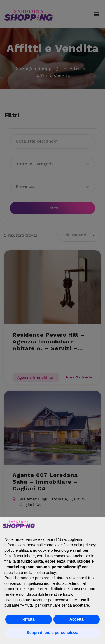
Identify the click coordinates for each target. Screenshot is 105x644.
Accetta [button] (77, 619)
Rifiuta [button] (29, 619)
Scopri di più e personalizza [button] (52, 633)
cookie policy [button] (45, 573)
